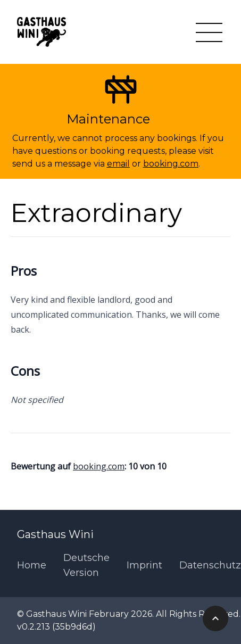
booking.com (171, 164)
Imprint (144, 565)
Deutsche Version (86, 565)
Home (32, 565)
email (118, 164)
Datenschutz (210, 565)
